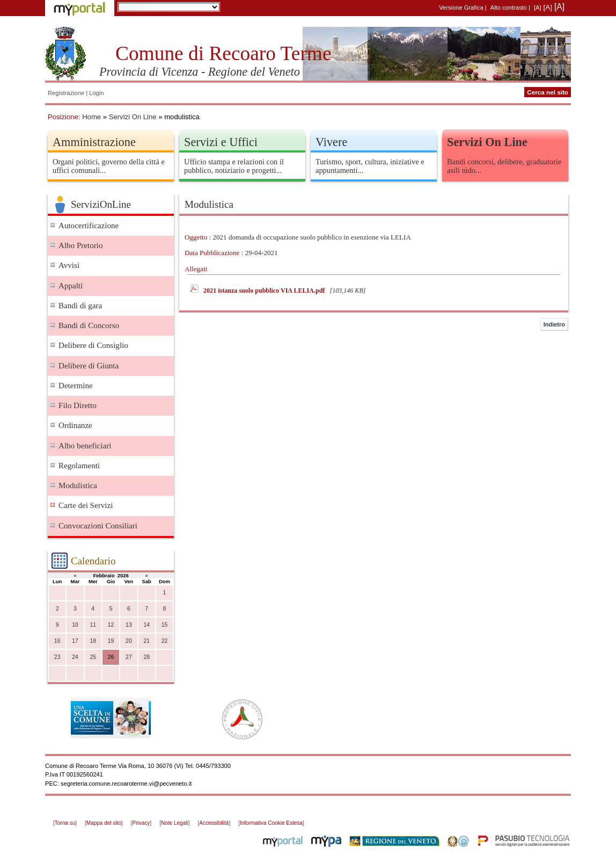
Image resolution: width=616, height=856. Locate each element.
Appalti (71, 286)
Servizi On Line (133, 117)
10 (75, 625)
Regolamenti (79, 466)
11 (93, 625)
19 (111, 641)
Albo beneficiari (85, 446)
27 (129, 657)
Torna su (65, 823)
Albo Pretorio (81, 245)
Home (91, 117)
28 (146, 657)
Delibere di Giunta (89, 366)
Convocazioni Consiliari (98, 526)
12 (111, 625)
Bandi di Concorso (89, 325)
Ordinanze (75, 425)
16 (57, 641)
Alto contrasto (509, 8)
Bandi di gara (80, 306)
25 (93, 657)
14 (146, 625)
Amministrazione (94, 142)
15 (165, 625)
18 (93, 641)
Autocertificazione (89, 226)
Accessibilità (214, 823)
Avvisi (69, 265)
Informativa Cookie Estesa (271, 823)
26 (111, 657)
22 (165, 641)
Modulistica (78, 485)
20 (129, 641)
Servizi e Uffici (221, 142)
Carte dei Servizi (86, 505)
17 (75, 641)
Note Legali (175, 823)
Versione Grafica (461, 8)
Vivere (331, 142)
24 (75, 657)
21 (146, 641)
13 (129, 625)
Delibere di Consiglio (93, 345)
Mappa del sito (104, 823)
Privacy (141, 823)
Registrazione (66, 93)
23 (57, 657)
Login (96, 93)
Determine (76, 386)
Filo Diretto (78, 405)
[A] (538, 8)
